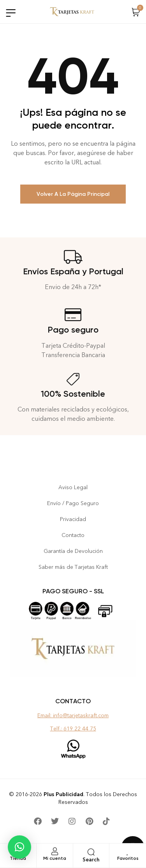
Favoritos (128, 858)
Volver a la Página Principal (73, 194)
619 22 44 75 (80, 729)
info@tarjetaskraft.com (81, 715)
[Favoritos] (128, 851)
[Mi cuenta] (55, 851)
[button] (19, 847)
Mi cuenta (55, 858)
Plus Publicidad (63, 794)
